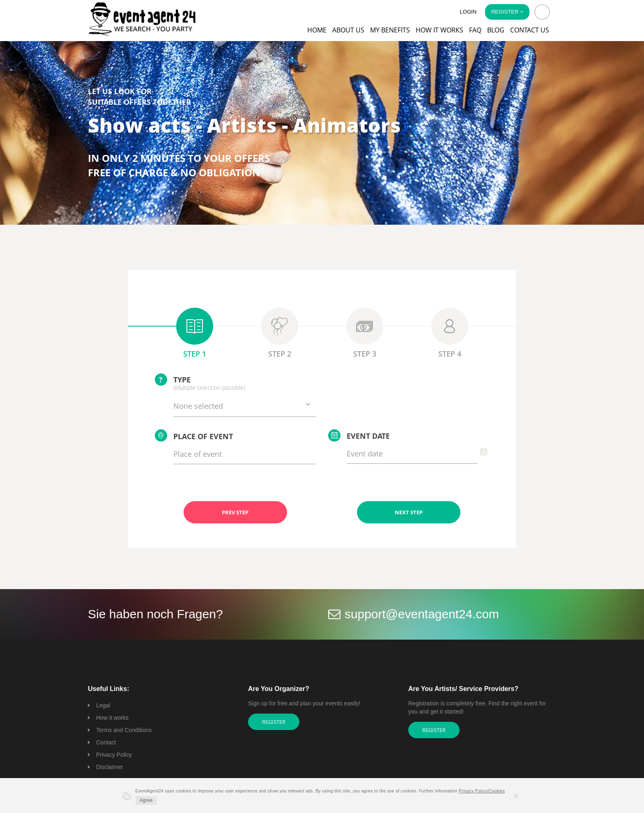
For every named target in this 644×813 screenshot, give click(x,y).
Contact (106, 742)
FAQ (475, 30)
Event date (359, 435)
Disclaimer (109, 767)
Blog (496, 30)
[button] (542, 12)
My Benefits (390, 30)
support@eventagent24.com (422, 614)
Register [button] (507, 12)
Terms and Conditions (124, 730)
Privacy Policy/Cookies (482, 791)
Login (468, 12)
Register (274, 722)
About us (348, 30)
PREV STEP (235, 512)
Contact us (530, 30)
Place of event (194, 435)
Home (317, 30)
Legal (103, 705)
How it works (439, 30)
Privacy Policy (114, 755)
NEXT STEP (409, 512)
